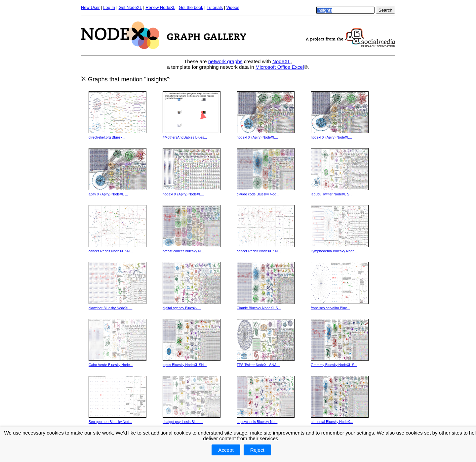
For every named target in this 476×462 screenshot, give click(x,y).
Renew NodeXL (160, 7)
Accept (226, 450)
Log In (109, 7)
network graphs (225, 61)
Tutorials (215, 7)
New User (90, 7)
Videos (233, 7)
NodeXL (281, 61)
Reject (257, 450)
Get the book (191, 7)
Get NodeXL (130, 7)
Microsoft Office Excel (280, 67)
